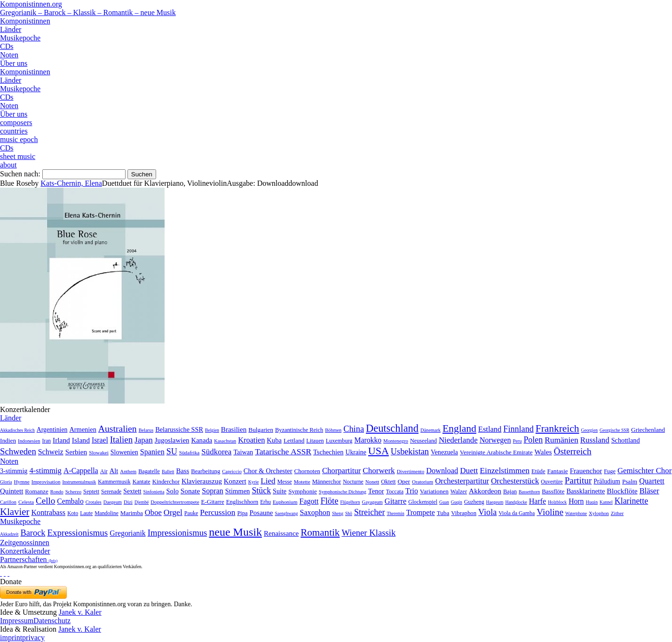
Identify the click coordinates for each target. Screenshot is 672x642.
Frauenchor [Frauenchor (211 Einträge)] (586, 471)
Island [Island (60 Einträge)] (81, 440)
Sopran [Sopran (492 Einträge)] (213, 491)
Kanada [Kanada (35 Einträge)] (202, 440)
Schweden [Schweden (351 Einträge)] (18, 451)
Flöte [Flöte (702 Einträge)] (329, 501)
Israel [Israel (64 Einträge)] (100, 440)
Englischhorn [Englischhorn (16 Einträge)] (242, 502)
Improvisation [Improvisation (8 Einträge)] (46, 482)
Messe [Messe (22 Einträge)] (285, 482)
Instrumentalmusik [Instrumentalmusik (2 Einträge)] (79, 482)
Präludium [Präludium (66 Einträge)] (607, 481)
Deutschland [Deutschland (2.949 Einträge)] (392, 428)
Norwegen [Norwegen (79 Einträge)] (495, 440)
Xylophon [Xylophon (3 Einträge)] (599, 513)
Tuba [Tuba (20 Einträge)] (443, 513)
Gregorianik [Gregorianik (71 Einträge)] (127, 533)
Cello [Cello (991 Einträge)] (45, 501)
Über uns (14, 63)
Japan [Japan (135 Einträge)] (144, 440)
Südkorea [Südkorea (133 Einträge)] (216, 452)
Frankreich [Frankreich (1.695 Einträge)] (557, 428)
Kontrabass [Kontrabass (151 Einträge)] (48, 512)
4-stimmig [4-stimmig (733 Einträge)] (45, 471)
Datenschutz (52, 621)
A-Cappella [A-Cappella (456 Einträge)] (81, 471)
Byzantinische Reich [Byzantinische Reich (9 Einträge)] (299, 430)
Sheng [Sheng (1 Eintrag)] (338, 513)
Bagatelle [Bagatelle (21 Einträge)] (149, 471)
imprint (11, 638)
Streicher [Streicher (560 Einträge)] (370, 512)
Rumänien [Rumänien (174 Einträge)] (561, 440)
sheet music (18, 156)
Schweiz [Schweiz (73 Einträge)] (51, 452)
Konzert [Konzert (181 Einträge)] (235, 481)
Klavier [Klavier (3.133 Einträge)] (15, 511)
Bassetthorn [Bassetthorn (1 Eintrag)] (529, 492)
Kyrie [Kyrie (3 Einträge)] (254, 482)
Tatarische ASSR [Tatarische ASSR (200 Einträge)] (283, 452)
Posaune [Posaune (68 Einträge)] (261, 513)
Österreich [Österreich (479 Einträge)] (573, 451)
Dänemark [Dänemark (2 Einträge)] (431, 430)
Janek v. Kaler (80, 612)
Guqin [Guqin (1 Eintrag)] (457, 502)
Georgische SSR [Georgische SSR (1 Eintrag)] (614, 430)
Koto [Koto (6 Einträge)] (73, 513)
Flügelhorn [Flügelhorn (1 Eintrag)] (350, 502)
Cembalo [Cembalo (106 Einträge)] (70, 501)
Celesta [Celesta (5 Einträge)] (26, 502)
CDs (7, 46)
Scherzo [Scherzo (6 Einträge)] (73, 491)
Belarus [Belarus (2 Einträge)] (146, 430)
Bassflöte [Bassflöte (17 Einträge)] (553, 491)
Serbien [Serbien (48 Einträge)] (76, 452)
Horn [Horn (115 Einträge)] (576, 501)
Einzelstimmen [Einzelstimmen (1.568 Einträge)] (505, 470)
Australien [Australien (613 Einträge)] (118, 428)
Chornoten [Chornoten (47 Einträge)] (307, 471)
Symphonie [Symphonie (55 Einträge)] (303, 491)
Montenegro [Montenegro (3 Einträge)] (396, 441)
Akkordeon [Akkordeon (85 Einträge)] (485, 491)
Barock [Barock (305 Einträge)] (33, 533)
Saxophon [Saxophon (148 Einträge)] (315, 512)
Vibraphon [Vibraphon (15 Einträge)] (464, 513)
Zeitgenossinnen (25, 543)
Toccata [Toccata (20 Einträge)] (395, 491)
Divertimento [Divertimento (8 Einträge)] (411, 471)
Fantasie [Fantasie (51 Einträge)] (558, 471)
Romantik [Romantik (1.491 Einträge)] (320, 532)
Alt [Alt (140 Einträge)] (114, 471)
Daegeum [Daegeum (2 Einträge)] (113, 502)
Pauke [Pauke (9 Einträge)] (191, 513)
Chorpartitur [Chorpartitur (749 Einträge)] (341, 471)
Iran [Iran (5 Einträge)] (46, 441)
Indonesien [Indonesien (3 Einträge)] (29, 441)
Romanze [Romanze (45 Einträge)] (36, 491)
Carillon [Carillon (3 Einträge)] (8, 502)
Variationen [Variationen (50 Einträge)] (434, 491)
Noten (9, 55)
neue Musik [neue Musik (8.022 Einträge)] (235, 532)
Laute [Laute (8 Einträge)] (86, 513)
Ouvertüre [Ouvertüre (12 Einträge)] (552, 482)
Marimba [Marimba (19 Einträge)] (132, 513)
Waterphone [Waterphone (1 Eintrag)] (576, 513)
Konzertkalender (25, 551)
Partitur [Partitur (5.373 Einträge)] (578, 480)
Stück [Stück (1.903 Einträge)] (261, 491)
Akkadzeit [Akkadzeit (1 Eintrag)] (9, 534)
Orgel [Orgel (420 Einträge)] (173, 512)
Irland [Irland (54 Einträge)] (61, 440)
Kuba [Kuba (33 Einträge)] (274, 440)
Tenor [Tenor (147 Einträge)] (376, 491)
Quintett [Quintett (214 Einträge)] (12, 491)
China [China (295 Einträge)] (354, 429)
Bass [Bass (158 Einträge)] (183, 471)
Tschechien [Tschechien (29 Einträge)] (328, 452)
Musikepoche (20, 38)
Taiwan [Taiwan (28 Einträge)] (243, 452)
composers (16, 123)
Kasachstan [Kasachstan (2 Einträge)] (225, 441)
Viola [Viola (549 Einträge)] (487, 512)
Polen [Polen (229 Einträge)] (533, 440)
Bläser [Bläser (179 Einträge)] (649, 491)
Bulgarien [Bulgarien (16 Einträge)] (261, 430)
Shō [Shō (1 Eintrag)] (349, 513)
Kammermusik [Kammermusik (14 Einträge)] (114, 482)
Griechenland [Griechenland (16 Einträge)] (648, 430)
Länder (11, 29)
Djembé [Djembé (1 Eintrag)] (142, 502)
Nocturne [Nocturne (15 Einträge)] (353, 482)
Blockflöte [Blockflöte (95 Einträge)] (622, 491)
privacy (33, 638)
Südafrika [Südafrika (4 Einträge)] (190, 452)
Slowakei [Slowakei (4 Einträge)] (99, 452)
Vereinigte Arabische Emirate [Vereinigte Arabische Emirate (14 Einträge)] (496, 452)
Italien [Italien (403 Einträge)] (121, 440)
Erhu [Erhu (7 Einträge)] (265, 502)
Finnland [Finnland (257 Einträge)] (518, 429)
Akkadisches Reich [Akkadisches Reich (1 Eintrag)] (17, 430)
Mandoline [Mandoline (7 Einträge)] (107, 513)
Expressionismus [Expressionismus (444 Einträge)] (77, 533)
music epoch (19, 139)
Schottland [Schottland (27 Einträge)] (626, 440)
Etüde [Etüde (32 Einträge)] (538, 471)
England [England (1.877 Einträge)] (459, 428)
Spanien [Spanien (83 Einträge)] (152, 452)
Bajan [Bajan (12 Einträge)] (510, 491)
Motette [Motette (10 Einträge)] (302, 482)
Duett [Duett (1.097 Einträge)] (469, 471)
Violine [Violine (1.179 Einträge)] (550, 512)
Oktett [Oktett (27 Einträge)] (388, 482)
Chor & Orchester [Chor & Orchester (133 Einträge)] (268, 471)
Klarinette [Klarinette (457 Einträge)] (631, 501)
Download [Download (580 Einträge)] (442, 471)
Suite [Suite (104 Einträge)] (280, 491)
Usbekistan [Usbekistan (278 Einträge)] (410, 452)
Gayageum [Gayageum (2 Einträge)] (372, 502)
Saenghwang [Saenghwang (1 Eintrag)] (286, 513)
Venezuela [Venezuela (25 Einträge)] (444, 452)
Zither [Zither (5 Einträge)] (617, 513)
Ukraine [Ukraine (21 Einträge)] (356, 452)
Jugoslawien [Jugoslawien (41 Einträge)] (172, 440)
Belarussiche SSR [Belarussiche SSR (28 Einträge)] (179, 429)
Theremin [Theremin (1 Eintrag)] (395, 513)
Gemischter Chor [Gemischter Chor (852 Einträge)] (644, 471)
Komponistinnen (25, 21)
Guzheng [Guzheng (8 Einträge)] (474, 502)
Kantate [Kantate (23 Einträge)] (142, 482)
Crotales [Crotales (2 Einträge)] (94, 502)
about (8, 165)
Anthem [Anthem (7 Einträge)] (128, 471)
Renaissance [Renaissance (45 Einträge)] (281, 533)
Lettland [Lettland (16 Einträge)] (294, 440)
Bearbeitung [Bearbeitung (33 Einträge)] (206, 471)
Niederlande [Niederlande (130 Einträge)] (458, 440)
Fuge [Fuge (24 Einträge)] (610, 471)
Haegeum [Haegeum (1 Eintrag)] (495, 502)
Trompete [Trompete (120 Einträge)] (421, 512)
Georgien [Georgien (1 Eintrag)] (590, 430)
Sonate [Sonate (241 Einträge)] (190, 491)
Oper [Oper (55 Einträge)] (404, 481)
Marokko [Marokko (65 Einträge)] (368, 440)
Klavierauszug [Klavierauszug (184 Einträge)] (202, 481)
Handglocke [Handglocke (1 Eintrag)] (516, 502)
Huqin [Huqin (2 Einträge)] (592, 502)
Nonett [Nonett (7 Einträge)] (372, 482)
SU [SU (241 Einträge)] (172, 452)
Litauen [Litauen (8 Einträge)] (315, 441)
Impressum (17, 621)
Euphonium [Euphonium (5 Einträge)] (285, 502)
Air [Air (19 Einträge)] (104, 471)
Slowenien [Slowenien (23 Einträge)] (124, 452)
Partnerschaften (29, 559)
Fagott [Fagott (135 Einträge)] (309, 501)
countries (14, 131)
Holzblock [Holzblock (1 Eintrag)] (557, 502)
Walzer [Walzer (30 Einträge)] (459, 491)
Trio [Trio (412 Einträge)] (412, 491)
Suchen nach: (20, 174)
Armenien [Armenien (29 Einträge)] (83, 429)
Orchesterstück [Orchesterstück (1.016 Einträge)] (515, 481)
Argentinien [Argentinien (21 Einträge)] (52, 430)
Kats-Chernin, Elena (71, 183)
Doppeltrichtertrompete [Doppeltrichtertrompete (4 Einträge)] (175, 502)
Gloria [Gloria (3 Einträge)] (6, 482)
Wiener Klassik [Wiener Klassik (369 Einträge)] (368, 533)
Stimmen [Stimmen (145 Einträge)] (238, 491)
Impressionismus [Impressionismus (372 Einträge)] (178, 533)
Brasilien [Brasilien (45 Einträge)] (234, 429)
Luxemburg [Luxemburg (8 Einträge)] (339, 441)
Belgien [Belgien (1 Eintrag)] (212, 430)
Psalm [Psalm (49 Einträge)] (630, 481)
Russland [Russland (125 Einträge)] (595, 440)
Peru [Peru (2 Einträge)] (518, 441)
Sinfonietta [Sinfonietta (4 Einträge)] (154, 492)
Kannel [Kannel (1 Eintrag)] (606, 502)
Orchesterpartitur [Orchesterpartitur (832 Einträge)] (462, 481)
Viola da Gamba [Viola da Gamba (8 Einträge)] (517, 513)
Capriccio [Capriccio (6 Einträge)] (232, 471)
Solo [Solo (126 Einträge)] (172, 491)
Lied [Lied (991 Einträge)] (268, 481)
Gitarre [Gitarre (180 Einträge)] (396, 501)
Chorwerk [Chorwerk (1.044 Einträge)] (379, 471)
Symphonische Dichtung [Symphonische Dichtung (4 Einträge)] (343, 492)
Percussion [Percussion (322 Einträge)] (217, 512)
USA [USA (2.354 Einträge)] (379, 451)
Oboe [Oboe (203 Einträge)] (153, 512)
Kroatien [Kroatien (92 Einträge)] (251, 440)
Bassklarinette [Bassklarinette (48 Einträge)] (585, 491)
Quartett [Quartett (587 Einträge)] (652, 481)
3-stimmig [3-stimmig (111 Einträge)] (14, 471)
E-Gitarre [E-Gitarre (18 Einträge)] (213, 502)
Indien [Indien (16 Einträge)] (8, 440)
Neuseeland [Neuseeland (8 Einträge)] (423, 441)
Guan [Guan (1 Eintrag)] (444, 502)
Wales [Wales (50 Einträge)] (543, 452)
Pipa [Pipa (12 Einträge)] (242, 513)
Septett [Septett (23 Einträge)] (91, 491)
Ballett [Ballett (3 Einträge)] (168, 472)
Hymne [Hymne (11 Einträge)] (21, 482)
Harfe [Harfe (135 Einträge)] (538, 501)
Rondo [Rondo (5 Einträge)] (57, 492)
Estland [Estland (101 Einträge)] (490, 429)
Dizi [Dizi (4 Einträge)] (128, 502)
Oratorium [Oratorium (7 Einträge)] (423, 482)
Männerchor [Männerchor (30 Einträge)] (327, 482)
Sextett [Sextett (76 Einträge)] (132, 491)
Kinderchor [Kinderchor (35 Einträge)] (166, 482)
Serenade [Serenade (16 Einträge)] (111, 491)
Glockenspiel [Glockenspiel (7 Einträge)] (423, 502)
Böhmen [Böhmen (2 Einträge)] (333, 430)
